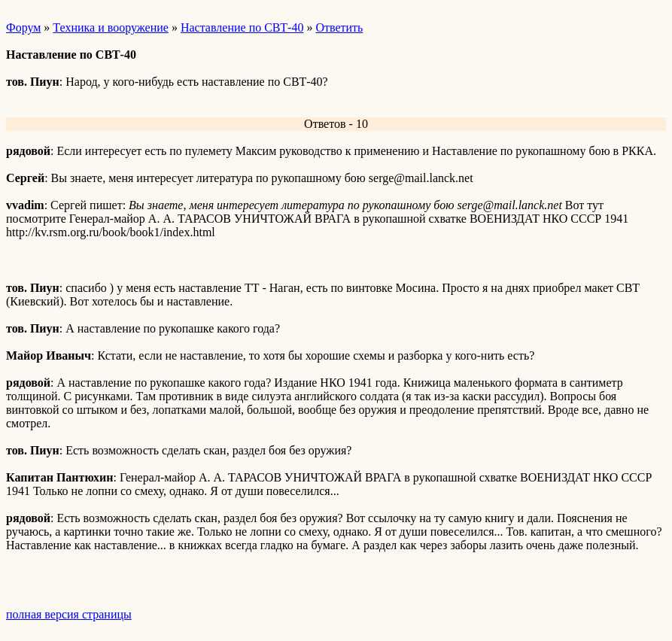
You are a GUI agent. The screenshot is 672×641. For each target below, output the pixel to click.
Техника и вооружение (111, 27)
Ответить (339, 27)
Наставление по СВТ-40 (242, 27)
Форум (23, 27)
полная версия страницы (69, 614)
